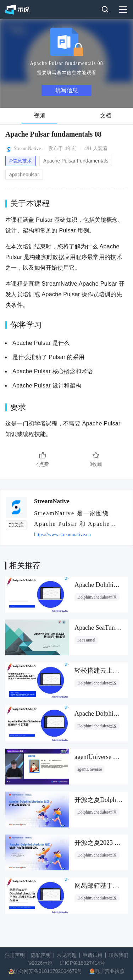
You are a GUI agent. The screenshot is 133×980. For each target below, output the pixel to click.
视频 (39, 115)
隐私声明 (41, 955)
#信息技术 (21, 161)
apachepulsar (24, 175)
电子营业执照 (110, 971)
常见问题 (67, 955)
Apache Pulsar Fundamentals (76, 161)
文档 (106, 115)
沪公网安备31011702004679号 (48, 971)
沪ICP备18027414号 (82, 963)
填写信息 (67, 90)
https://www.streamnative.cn (62, 535)
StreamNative (27, 148)
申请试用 (93, 955)
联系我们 (118, 955)
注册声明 (15, 955)
